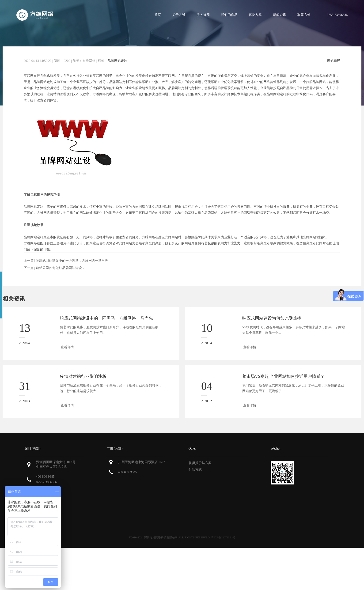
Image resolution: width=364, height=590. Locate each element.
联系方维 (304, 15)
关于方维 (179, 15)
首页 (158, 15)
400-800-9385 (45, 477)
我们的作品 (229, 15)
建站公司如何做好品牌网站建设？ (61, 268)
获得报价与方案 (200, 463)
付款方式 (195, 470)
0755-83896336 (47, 482)
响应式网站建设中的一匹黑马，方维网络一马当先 (72, 261)
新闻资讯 (280, 15)
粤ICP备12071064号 (223, 537)
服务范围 (203, 15)
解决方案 (255, 15)
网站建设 (334, 61)
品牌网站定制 (118, 61)
